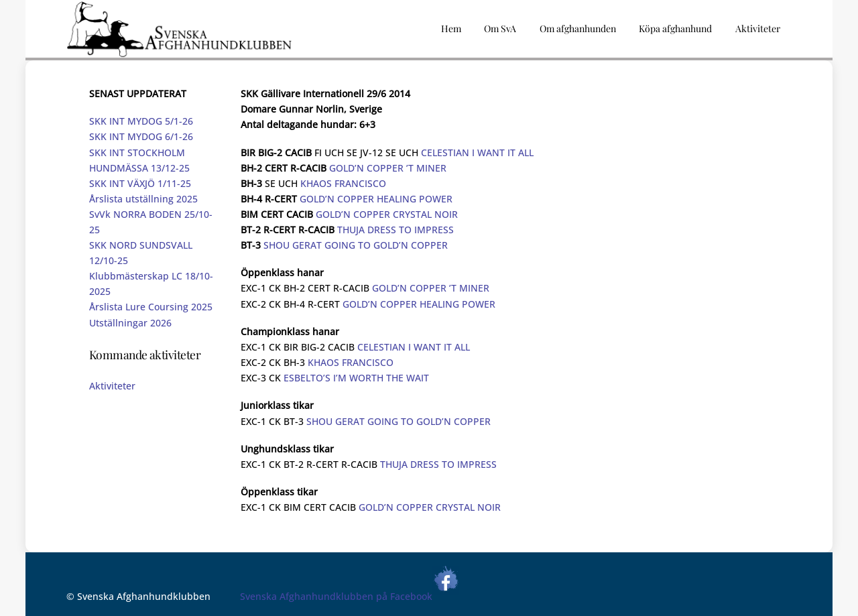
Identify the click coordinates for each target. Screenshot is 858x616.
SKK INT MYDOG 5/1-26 (141, 121)
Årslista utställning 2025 (143, 199)
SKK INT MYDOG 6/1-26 (141, 136)
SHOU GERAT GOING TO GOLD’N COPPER (356, 245)
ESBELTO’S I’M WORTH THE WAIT (356, 378)
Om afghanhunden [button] (578, 28)
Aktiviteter (112, 386)
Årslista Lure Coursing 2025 (151, 307)
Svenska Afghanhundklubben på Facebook (350, 596)
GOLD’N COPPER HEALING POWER (376, 199)
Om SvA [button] (500, 28)
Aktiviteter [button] (758, 28)
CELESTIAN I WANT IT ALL (477, 152)
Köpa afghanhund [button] (675, 28)
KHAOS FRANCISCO (343, 183)
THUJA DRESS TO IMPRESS (395, 230)
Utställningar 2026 (130, 323)
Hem (451, 28)
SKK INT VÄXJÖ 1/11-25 (140, 183)
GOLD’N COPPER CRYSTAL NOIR (387, 214)
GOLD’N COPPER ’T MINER (388, 168)
